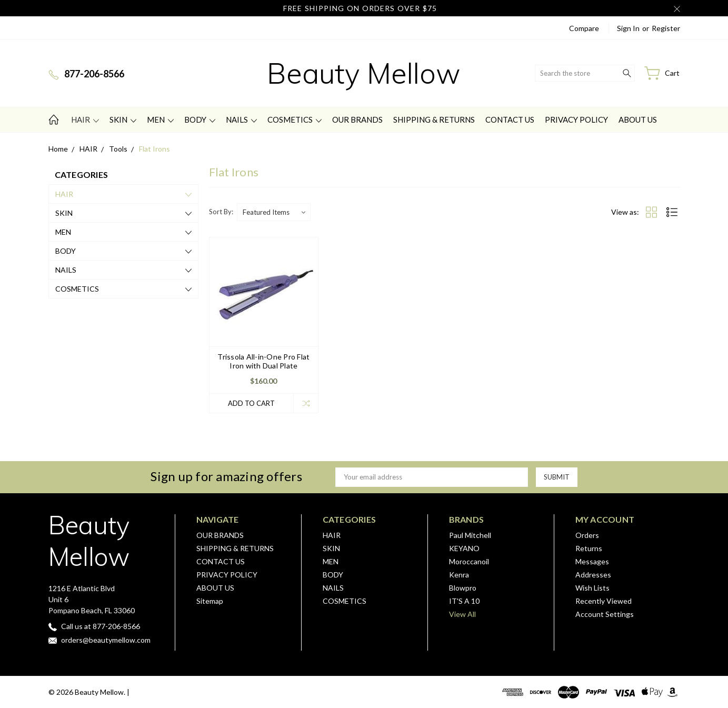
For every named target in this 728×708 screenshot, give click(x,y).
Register (666, 28)
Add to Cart (251, 403)
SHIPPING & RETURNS (434, 119)
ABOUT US (638, 119)
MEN (160, 119)
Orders (587, 535)
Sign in (628, 28)
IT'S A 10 (464, 601)
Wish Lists (592, 588)
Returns (589, 548)
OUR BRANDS (357, 119)
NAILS (241, 119)
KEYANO (464, 548)
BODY (200, 119)
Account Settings (605, 614)
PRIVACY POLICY (576, 119)
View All (462, 614)
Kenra (459, 575)
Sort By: (221, 212)
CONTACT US (510, 119)
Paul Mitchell (470, 535)
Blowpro (463, 588)
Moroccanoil (469, 561)
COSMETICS (295, 119)
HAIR (85, 119)
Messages (592, 561)
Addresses (593, 575)
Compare (584, 28)
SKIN (123, 119)
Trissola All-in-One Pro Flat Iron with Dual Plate (263, 361)
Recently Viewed (604, 601)
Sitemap (210, 601)
